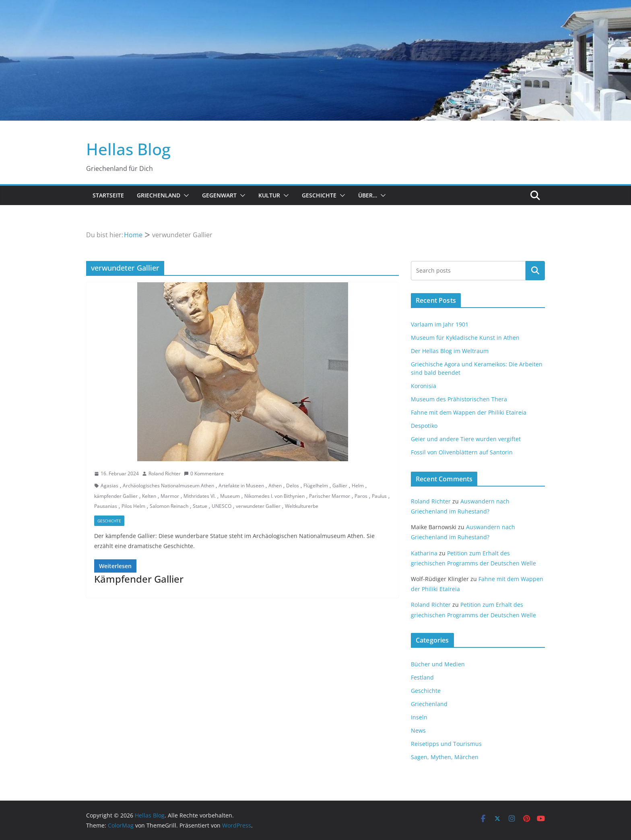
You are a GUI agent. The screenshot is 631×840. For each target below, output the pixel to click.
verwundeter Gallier (258, 506)
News (418, 730)
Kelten (149, 496)
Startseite (108, 195)
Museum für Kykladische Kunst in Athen (465, 338)
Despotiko (424, 426)
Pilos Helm (133, 506)
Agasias (109, 486)
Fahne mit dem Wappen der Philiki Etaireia (469, 412)
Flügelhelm (316, 486)
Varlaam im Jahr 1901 (440, 324)
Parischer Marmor (330, 496)
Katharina (424, 553)
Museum (230, 496)
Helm (358, 486)
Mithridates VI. (200, 496)
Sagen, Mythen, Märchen (445, 757)
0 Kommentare (204, 473)
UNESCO (222, 506)
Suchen (535, 271)
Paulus (379, 496)
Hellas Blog (128, 149)
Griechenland (159, 195)
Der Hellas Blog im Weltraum (450, 351)
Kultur (269, 195)
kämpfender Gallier (116, 496)
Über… (368, 195)
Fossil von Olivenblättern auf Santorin (462, 452)
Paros (361, 496)
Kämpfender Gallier (139, 579)
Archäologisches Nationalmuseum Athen (168, 486)
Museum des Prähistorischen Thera (459, 399)
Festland (422, 677)
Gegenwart (219, 195)
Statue (200, 506)
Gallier (340, 486)
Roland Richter (165, 473)
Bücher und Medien (438, 664)
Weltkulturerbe (302, 506)
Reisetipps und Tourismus (446, 744)
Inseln (419, 717)
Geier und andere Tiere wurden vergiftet (466, 439)
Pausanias (106, 506)
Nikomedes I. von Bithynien (274, 496)
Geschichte (319, 195)
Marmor (170, 496)
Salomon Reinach (169, 506)
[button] (185, 195)
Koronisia (424, 386)
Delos (293, 486)
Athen (275, 486)
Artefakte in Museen (241, 486)
